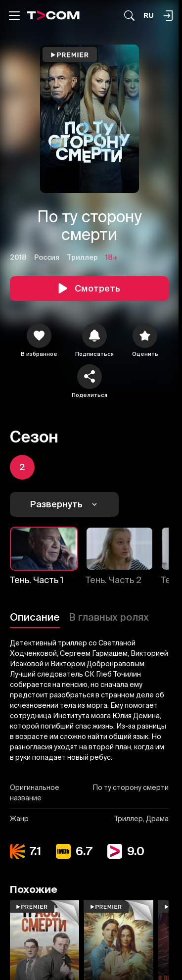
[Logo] (53, 15)
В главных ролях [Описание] (109, 617)
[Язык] (149, 16)
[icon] (39, 336)
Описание (35, 617)
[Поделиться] (90, 377)
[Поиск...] (129, 16)
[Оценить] (145, 336)
